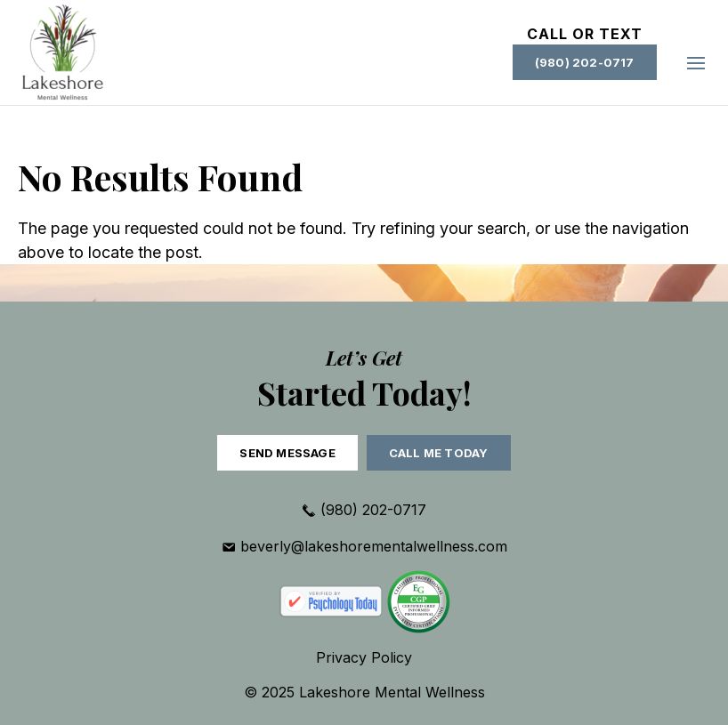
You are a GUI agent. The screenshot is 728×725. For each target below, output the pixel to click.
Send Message (287, 453)
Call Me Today (439, 453)
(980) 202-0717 (585, 62)
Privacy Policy (364, 657)
